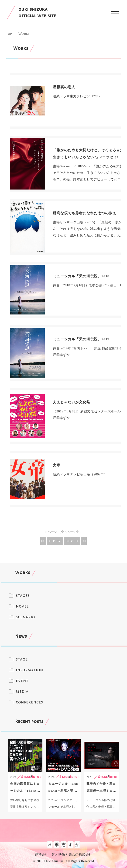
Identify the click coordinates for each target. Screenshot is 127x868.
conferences (29, 702)
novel (22, 606)
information (29, 670)
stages (23, 595)
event (22, 681)
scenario (25, 617)
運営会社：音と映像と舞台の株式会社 (63, 855)
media (22, 691)
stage (22, 659)
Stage (26, 777)
